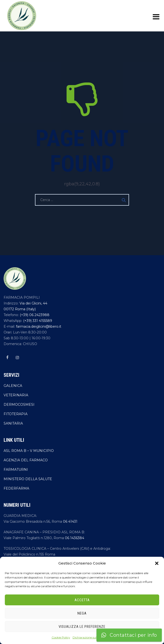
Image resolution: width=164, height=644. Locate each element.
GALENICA (13, 386)
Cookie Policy (61, 637)
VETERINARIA (16, 395)
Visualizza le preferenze (82, 627)
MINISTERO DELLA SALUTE (28, 479)
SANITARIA (13, 423)
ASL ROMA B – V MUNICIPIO (29, 451)
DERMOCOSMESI (19, 405)
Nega (82, 613)
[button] (157, 563)
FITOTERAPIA (16, 414)
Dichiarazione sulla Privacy (91, 637)
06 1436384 (75, 538)
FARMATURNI (16, 470)
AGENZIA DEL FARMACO (26, 460)
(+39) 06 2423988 (34, 315)
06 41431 (70, 521)
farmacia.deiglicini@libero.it (38, 326)
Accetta (82, 600)
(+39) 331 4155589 (37, 321)
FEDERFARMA (16, 488)
